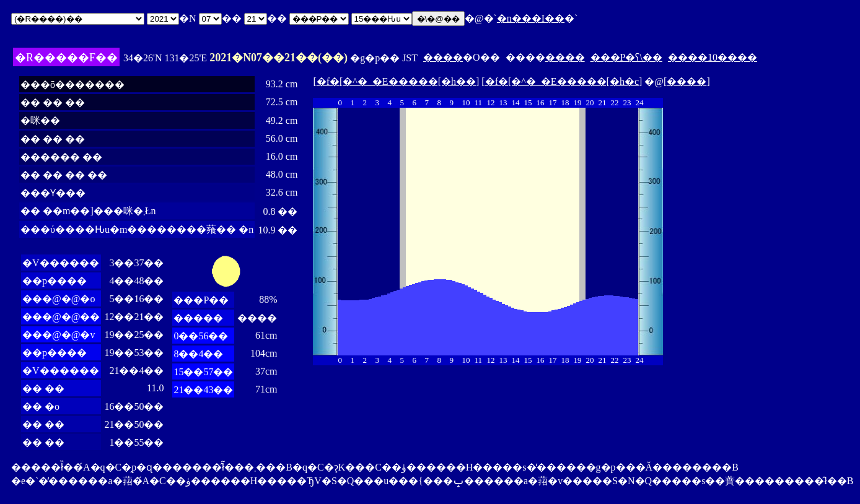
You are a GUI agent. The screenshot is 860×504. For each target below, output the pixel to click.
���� (443, 57)
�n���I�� (531, 18)
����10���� (713, 57)
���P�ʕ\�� (626, 57)
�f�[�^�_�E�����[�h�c (562, 81)
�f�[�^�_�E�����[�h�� (396, 81)
